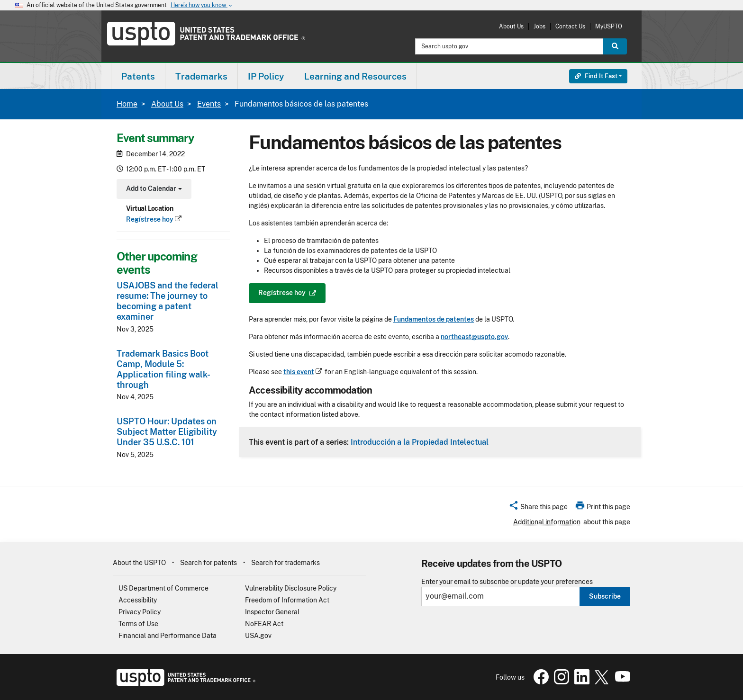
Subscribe (605, 596)
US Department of (163, 588)
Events (209, 104)
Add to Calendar (153, 190)
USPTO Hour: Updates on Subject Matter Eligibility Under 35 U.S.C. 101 (167, 432)
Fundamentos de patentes (434, 319)
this (303, 372)
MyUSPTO (609, 26)
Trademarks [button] (201, 76)
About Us (511, 26)
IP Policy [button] (266, 76)
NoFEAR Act (264, 624)
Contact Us (570, 26)
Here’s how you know (202, 5)
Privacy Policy (140, 612)
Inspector (272, 612)
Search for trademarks (285, 563)
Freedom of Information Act (287, 600)
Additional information (547, 522)
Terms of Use (138, 624)
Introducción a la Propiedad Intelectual (420, 442)
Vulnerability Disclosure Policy (291, 588)
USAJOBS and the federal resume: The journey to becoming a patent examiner (168, 301)
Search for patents (208, 563)
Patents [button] (138, 76)
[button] (538, 508)
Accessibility (138, 600)
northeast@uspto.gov (474, 337)
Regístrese (154, 219)
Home (127, 104)
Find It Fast (596, 76)
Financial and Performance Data (168, 636)
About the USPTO (139, 563)
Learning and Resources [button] (355, 76)
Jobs (539, 26)
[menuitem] (138, 76)
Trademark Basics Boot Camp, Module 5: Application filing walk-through (163, 369)
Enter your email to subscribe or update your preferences (507, 582)
